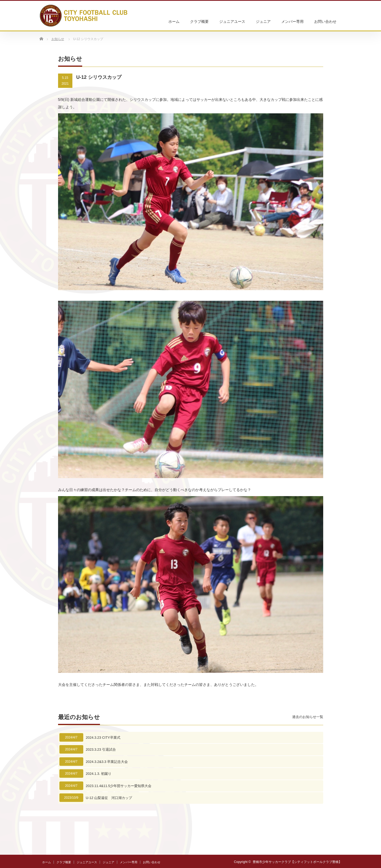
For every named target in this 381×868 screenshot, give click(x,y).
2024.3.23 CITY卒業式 (103, 738)
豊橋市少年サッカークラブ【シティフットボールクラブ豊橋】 (297, 862)
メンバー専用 (292, 22)
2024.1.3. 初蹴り (99, 774)
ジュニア (263, 22)
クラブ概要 (199, 22)
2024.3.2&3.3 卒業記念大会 (107, 762)
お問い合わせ (325, 22)
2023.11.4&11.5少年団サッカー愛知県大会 (119, 786)
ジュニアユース (232, 22)
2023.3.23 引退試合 (101, 749)
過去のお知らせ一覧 (308, 717)
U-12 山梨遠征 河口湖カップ (109, 798)
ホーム (174, 22)
